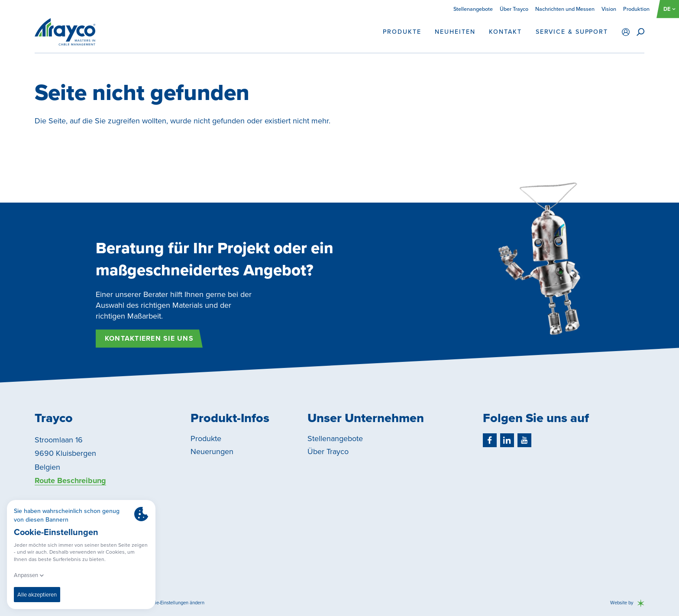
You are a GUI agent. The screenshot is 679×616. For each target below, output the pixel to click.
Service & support (572, 32)
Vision (609, 9)
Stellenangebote (473, 9)
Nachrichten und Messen (565, 9)
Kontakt (505, 32)
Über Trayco (514, 9)
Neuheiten (455, 32)
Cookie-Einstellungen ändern (174, 603)
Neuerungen (212, 452)
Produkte (402, 32)
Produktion (636, 9)
